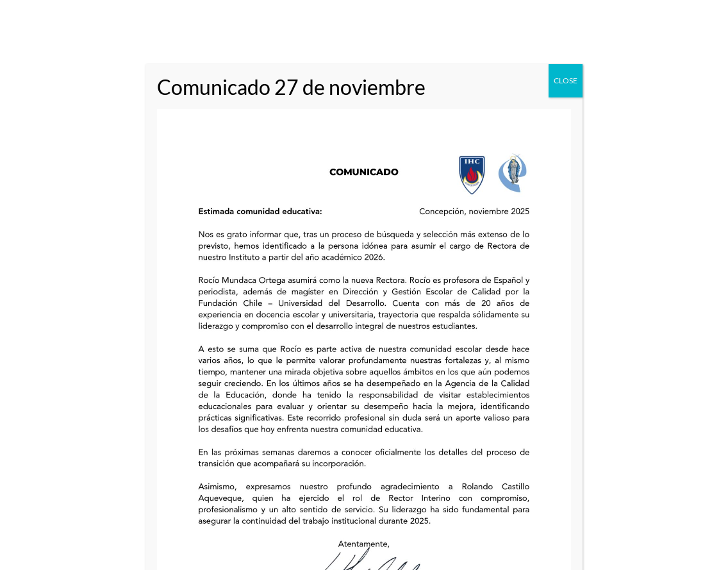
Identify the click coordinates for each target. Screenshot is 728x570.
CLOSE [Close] (566, 80)
